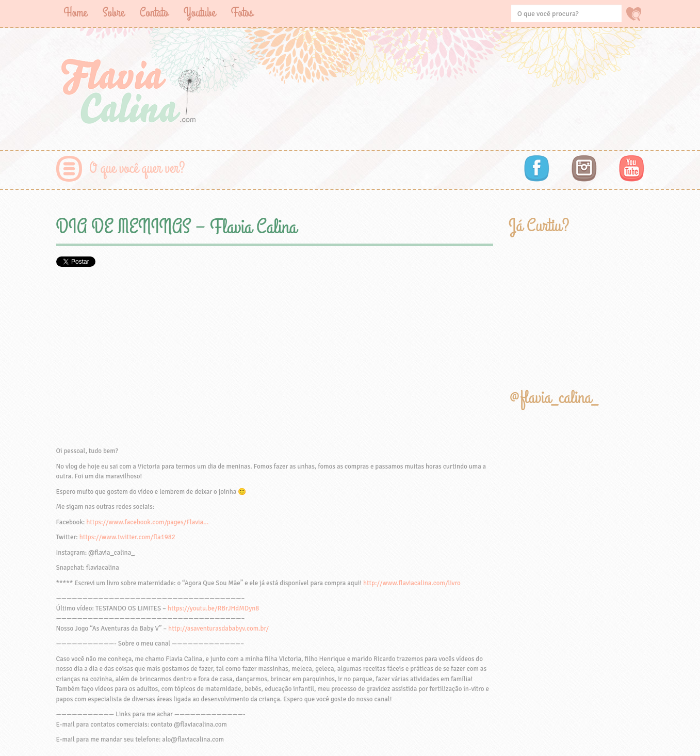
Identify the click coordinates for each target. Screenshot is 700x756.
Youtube (200, 13)
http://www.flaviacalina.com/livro (412, 583)
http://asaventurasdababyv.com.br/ (218, 629)
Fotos (242, 13)
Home (76, 13)
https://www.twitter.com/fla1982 (127, 537)
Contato (154, 13)
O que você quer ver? (137, 168)
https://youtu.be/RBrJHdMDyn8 (214, 608)
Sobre (113, 13)
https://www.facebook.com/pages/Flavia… (147, 522)
